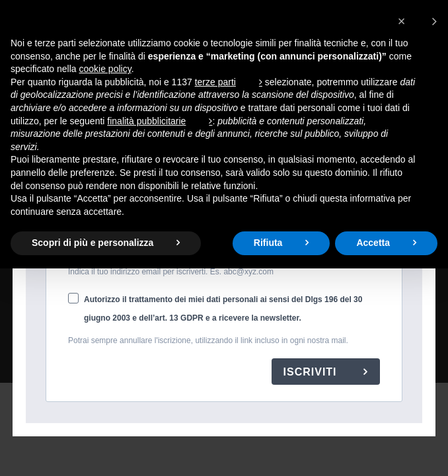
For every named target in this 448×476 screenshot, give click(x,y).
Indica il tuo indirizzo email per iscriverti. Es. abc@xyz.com (171, 272)
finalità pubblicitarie (146, 121)
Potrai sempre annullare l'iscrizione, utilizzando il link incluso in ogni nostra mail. (208, 340)
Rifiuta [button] (268, 243)
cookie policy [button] (105, 69)
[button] (417, 21)
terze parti (215, 82)
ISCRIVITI (312, 372)
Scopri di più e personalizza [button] (93, 243)
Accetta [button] (373, 243)
